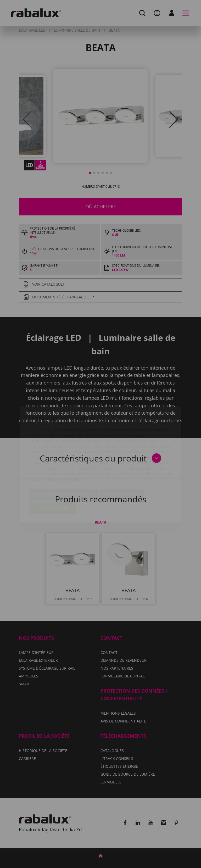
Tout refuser (122, 464)
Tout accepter (52, 478)
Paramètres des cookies (64, 464)
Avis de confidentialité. (60, 449)
